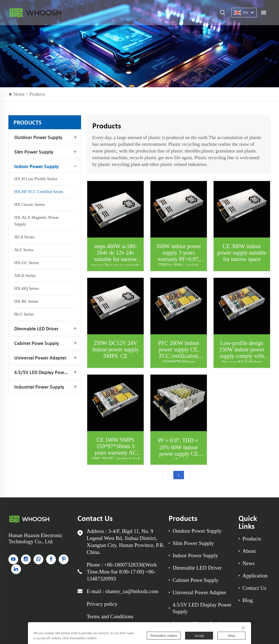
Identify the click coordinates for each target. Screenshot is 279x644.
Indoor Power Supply (36, 166)
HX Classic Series (29, 205)
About (249, 551)
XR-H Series (25, 276)
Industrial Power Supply (39, 387)
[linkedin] (16, 569)
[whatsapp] (38, 559)
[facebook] (51, 559)
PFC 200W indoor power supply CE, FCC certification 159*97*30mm (179, 353)
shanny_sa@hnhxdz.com (132, 591)
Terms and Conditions (110, 616)
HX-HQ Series (27, 288)
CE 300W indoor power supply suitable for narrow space (242, 253)
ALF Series (24, 250)
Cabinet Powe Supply (37, 343)
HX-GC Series (27, 263)
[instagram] (26, 559)
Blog (248, 600)
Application (255, 576)
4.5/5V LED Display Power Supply (48, 372)
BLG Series (24, 314)
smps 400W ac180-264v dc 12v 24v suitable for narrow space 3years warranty (115, 256)
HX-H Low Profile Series (36, 179)
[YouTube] (13, 559)
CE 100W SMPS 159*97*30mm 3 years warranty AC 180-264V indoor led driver (115, 453)
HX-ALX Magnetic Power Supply (37, 221)
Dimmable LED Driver (36, 329)
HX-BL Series (26, 301)
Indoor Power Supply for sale (35, 13)
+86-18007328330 (124, 565)
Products (37, 94)
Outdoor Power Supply (38, 137)
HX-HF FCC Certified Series (39, 192)
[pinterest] (64, 559)
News (248, 563)
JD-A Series (24, 237)
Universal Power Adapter (40, 358)
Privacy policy (102, 604)
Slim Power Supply (34, 152)
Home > (22, 94)
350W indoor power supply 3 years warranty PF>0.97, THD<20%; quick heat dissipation (179, 259)
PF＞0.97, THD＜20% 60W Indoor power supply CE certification (179, 450)
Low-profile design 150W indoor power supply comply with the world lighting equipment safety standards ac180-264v (242, 359)
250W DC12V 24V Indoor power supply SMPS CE (116, 349)
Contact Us (254, 588)
